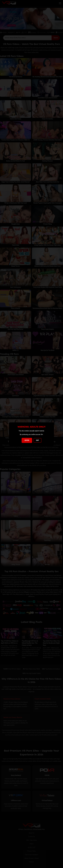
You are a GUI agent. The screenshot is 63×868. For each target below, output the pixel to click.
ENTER (27, 440)
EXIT (38, 440)
